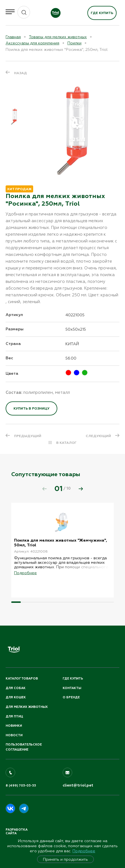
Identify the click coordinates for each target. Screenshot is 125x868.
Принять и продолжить (65, 859)
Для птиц (14, 716)
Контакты (72, 688)
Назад (21, 73)
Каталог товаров (22, 679)
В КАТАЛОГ (66, 443)
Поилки (74, 43)
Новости (14, 735)
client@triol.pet (78, 785)
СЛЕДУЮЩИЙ (98, 436)
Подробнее (84, 851)
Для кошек (16, 697)
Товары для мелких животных (58, 37)
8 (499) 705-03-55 (21, 786)
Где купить (102, 13)
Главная (13, 37)
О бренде (71, 697)
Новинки (14, 726)
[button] (81, 489)
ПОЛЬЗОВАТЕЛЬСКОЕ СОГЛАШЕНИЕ (24, 747)
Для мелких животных (27, 707)
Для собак (16, 688)
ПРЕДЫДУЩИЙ (28, 436)
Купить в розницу (31, 408)
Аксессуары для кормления (32, 43)
